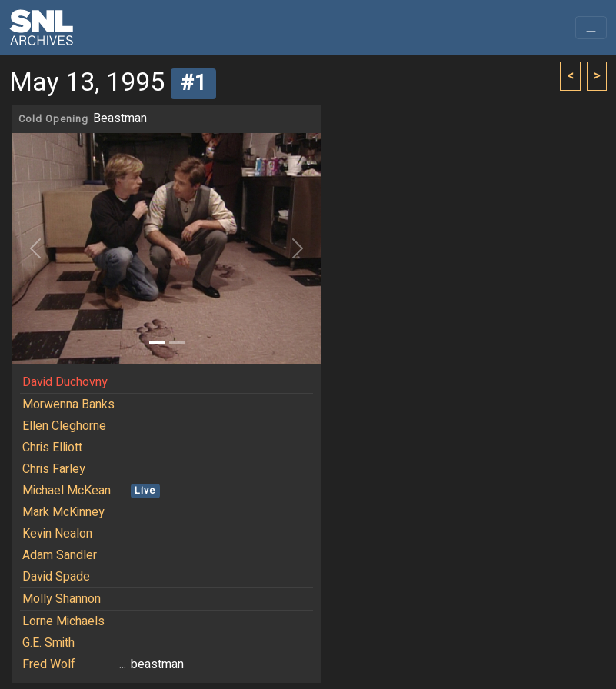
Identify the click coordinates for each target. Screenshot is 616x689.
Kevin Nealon (57, 534)
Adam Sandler (60, 555)
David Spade (56, 577)
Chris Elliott (52, 448)
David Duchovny (65, 382)
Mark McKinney (63, 512)
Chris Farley (54, 469)
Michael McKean (67, 491)
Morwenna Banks (68, 404)
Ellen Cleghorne (64, 426)
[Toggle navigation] (591, 28)
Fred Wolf (49, 664)
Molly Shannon (62, 599)
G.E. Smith (48, 643)
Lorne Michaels (63, 621)
